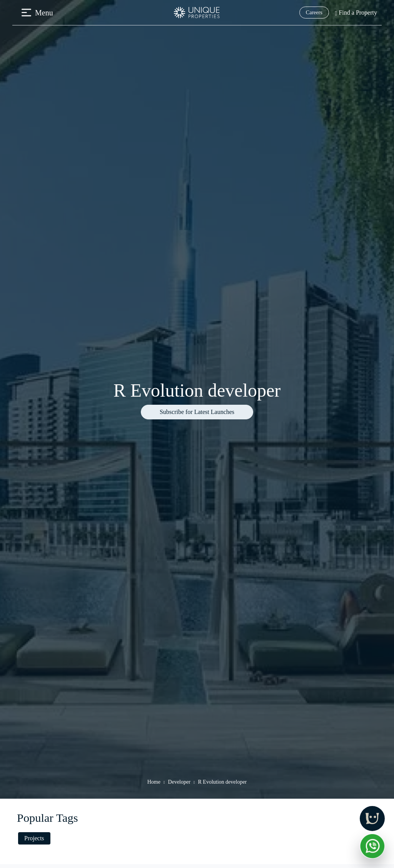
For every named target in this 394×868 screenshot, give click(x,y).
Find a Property (356, 13)
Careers (314, 13)
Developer (179, 782)
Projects (34, 838)
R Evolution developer (223, 782)
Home (154, 782)
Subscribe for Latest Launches (197, 412)
